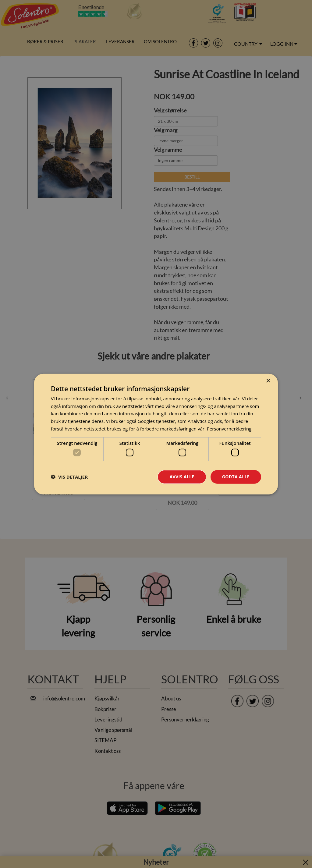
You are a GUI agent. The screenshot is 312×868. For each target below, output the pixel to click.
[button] (69, 477)
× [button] (268, 381)
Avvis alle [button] (182, 477)
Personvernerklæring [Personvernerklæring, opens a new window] (229, 429)
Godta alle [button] (236, 477)
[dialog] (156, 434)
